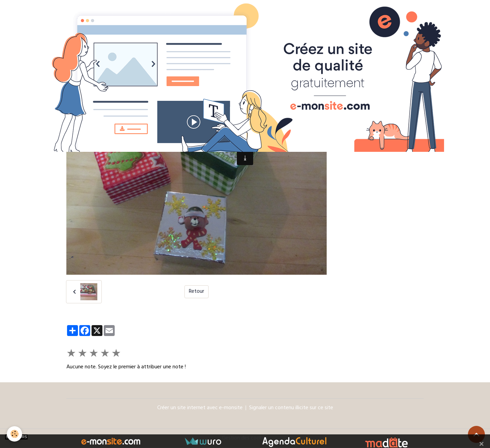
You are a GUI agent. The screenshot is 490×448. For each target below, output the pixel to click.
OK (410, 135)
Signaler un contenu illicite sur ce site (291, 408)
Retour (197, 292)
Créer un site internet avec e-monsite (200, 408)
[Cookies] (14, 434)
